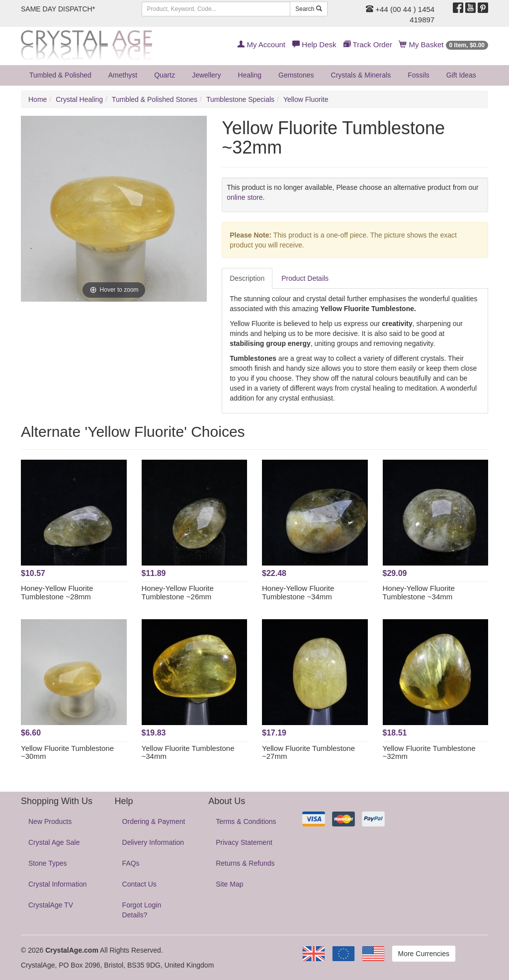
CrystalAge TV (51, 905)
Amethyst (123, 75)
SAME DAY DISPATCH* (58, 9)
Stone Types (48, 863)
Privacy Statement (244, 842)
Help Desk (314, 44)
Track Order (368, 44)
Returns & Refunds (245, 863)
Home (38, 99)
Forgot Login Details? (142, 910)
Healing (250, 75)
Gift (461, 75)
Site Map (229, 884)
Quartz (165, 75)
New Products (50, 821)
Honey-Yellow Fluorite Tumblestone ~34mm (298, 592)
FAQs (131, 863)
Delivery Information (153, 842)
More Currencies (424, 954)
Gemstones (296, 75)
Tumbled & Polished (60, 75)
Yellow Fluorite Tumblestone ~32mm (429, 752)
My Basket (444, 44)
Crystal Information (57, 884)
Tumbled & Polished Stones (155, 99)
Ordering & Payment (154, 821)
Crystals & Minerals (361, 75)
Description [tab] (247, 278)
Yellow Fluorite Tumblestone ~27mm (308, 752)
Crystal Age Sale (54, 842)
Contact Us (139, 884)
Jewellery (206, 75)
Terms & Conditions (246, 821)
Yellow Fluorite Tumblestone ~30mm (67, 752)
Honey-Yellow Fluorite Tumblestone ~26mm (178, 592)
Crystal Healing (79, 99)
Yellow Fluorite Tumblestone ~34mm (188, 752)
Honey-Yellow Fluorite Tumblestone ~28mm (57, 592)
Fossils (419, 75)
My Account (261, 44)
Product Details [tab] (305, 278)
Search (308, 9)
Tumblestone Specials (240, 99)
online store (245, 197)
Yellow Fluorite (306, 99)
